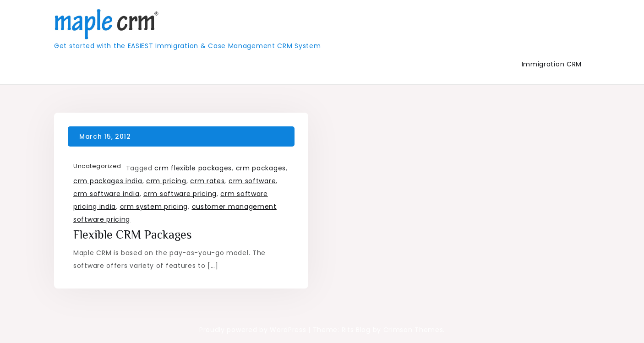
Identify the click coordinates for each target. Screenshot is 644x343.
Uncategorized (97, 166)
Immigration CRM (552, 64)
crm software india (106, 194)
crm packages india (108, 181)
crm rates (207, 181)
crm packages (261, 168)
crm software (252, 181)
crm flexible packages (193, 168)
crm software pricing (180, 194)
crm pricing (166, 181)
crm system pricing (154, 207)
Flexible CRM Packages (133, 235)
